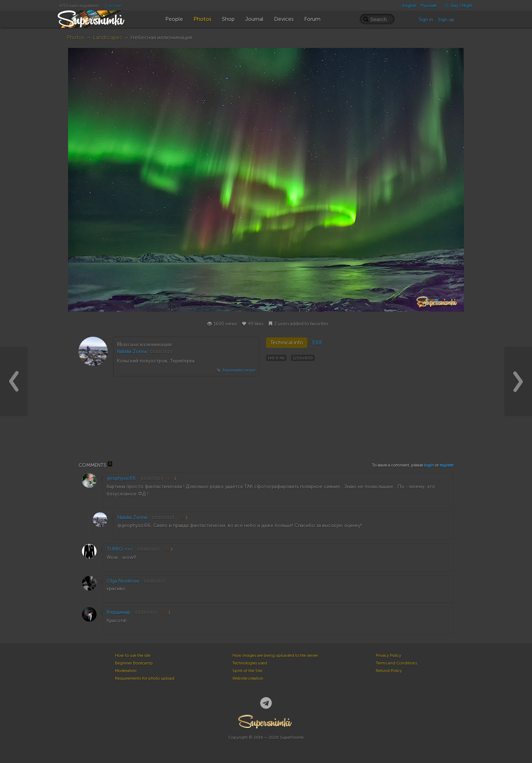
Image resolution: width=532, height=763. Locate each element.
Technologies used (250, 663)
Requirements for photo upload (145, 678)
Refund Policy (389, 671)
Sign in (426, 20)
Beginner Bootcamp (134, 663)
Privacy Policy (388, 655)
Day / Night (457, 6)
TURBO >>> (120, 549)
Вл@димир (118, 612)
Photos (75, 37)
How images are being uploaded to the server (275, 655)
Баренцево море (239, 370)
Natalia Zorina (132, 351)
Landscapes (107, 37)
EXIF (317, 343)
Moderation (126, 671)
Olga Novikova (123, 581)
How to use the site (133, 655)
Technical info (287, 343)
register (447, 465)
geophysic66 (121, 478)
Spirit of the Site (247, 671)
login (429, 465)
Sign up (446, 20)
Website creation (248, 678)
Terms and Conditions (396, 663)
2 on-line (113, 6)
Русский (429, 6)
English (409, 6)
